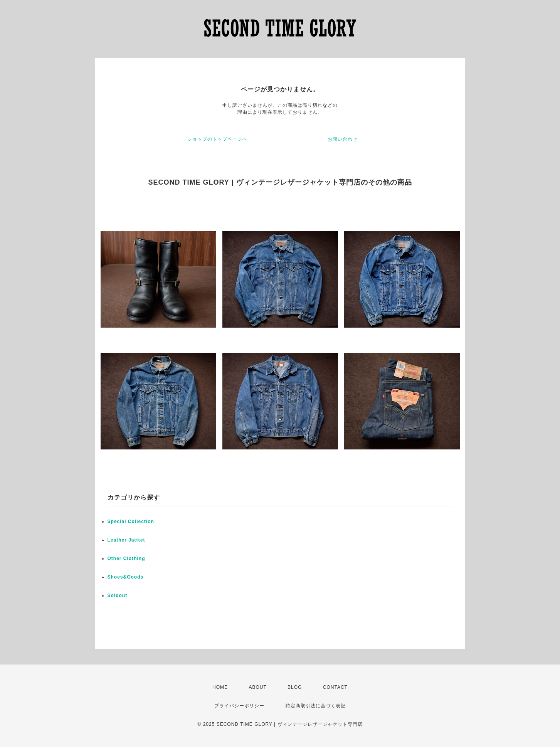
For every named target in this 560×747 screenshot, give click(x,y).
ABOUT (257, 687)
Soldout (118, 596)
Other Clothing (126, 559)
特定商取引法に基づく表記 (316, 706)
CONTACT (335, 687)
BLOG (295, 687)
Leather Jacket (126, 540)
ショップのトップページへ (217, 139)
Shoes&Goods (126, 577)
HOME (220, 687)
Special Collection (131, 522)
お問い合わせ (343, 139)
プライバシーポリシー (239, 706)
